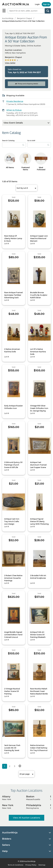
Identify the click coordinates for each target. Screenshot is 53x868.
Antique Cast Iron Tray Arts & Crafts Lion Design (12, 521)
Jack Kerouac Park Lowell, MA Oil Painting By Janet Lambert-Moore (12, 749)
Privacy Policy (31, 865)
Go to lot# (31, 141)
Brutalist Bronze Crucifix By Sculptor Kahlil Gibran (39, 295)
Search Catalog (8, 141)
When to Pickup (14, 110)
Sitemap (42, 865)
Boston (30, 797)
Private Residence (15, 101)
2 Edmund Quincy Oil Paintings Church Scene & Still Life (13, 465)
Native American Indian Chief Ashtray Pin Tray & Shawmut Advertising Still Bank (39, 749)
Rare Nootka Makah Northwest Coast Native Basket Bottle (39, 691)
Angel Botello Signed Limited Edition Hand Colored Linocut (13, 635)
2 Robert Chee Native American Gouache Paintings (13, 578)
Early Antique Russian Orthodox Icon (13, 407)
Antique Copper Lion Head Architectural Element (39, 238)
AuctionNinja (8, 18)
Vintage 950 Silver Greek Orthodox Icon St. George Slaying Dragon (39, 410)
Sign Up (46, 4)
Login (37, 4)
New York (8, 805)
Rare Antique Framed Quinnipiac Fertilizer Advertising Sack (13, 295)
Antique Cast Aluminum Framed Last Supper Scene (38, 465)
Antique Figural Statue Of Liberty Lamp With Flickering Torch (39, 523)
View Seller (10, 63)
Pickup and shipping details (27, 84)
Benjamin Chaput (24, 18)
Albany (6, 797)
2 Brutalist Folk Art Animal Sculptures (38, 577)
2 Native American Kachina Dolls (12, 350)
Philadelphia (34, 805)
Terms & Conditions (16, 865)
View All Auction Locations (26, 818)
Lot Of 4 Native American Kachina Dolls (38, 352)
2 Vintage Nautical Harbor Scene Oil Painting (12, 691)
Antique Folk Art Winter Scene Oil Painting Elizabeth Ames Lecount (38, 636)
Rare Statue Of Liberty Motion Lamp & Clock (13, 238)
